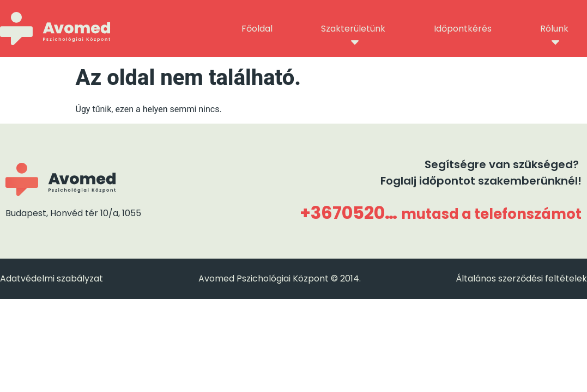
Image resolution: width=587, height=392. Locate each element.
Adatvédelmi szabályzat (52, 278)
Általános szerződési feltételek (521, 278)
